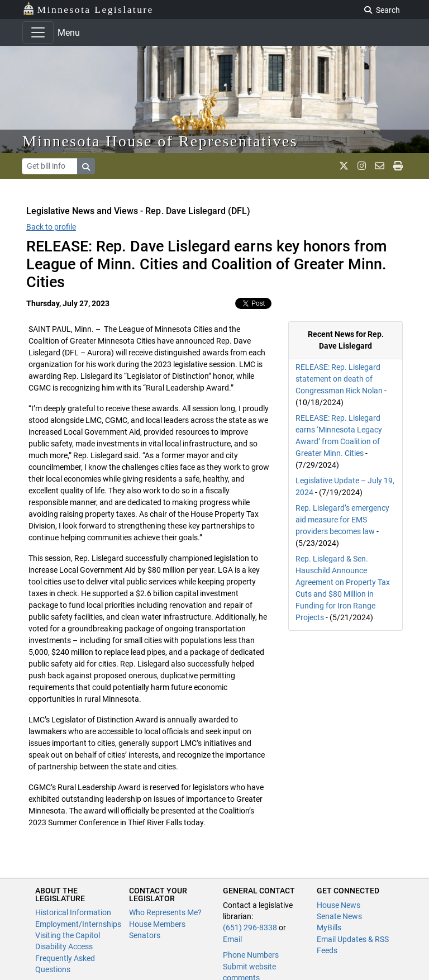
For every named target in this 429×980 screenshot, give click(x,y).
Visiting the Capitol (68, 935)
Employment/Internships (78, 924)
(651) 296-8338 (250, 927)
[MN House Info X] (344, 166)
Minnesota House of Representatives (160, 141)
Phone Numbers (251, 955)
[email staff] (380, 166)
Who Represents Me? (165, 912)
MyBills (329, 927)
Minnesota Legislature (88, 9)
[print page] (398, 166)
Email (232, 939)
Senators (145, 935)
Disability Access (64, 946)
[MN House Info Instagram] (362, 166)
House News (339, 905)
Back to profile (51, 227)
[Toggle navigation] (38, 32)
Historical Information (73, 912)
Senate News (339, 916)
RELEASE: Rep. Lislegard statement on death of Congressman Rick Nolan (339, 379)
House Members (157, 924)
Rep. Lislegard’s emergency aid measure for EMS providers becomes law (342, 520)
